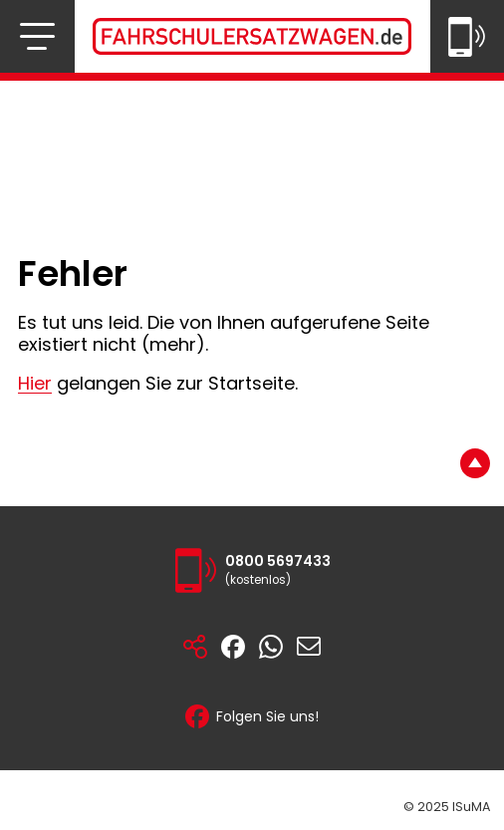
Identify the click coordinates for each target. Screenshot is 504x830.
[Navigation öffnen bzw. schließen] (37, 36)
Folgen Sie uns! (252, 716)
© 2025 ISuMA (447, 807)
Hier (35, 383)
